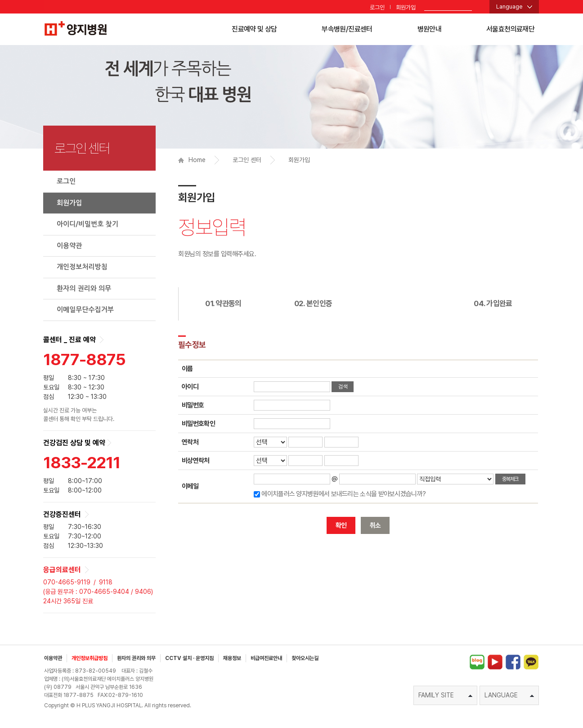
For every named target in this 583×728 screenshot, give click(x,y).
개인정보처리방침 (82, 267)
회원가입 (406, 7)
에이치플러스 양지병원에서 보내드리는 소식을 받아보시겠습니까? (343, 494)
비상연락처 (196, 461)
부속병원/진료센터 (347, 29)
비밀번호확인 (198, 424)
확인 (341, 525)
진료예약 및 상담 (254, 29)
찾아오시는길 (305, 658)
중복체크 (510, 479)
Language (509, 7)
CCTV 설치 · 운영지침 (189, 658)
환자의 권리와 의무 (84, 288)
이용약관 (69, 246)
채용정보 (232, 658)
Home (192, 160)
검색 (343, 387)
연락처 (190, 442)
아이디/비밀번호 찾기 (87, 224)
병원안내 (429, 29)
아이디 (190, 387)
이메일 (190, 486)
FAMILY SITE (445, 695)
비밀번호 (193, 405)
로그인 (377, 7)
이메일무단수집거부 (85, 310)
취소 (375, 525)
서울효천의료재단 (510, 29)
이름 (187, 369)
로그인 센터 (247, 160)
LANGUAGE (509, 695)
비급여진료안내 (266, 658)
